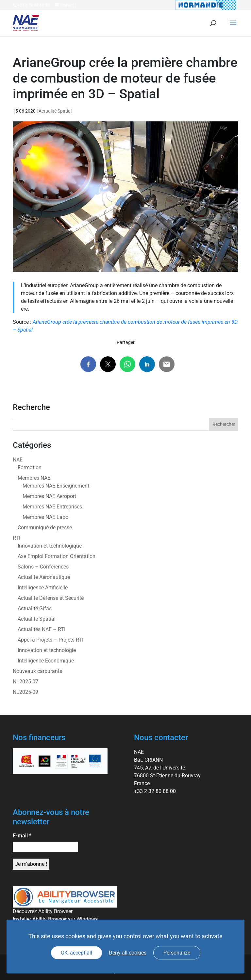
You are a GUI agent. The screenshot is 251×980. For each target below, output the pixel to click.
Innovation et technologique (50, 546)
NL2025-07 (25, 682)
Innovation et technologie (47, 650)
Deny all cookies (128, 953)
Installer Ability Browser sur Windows (55, 919)
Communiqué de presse (45, 528)
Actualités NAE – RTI (42, 629)
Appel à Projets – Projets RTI (50, 640)
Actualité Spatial (55, 111)
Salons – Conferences (43, 567)
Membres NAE (34, 478)
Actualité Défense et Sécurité (51, 598)
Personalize (177, 953)
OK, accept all (76, 953)
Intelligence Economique (46, 661)
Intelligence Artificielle (43, 588)
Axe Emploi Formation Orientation (57, 556)
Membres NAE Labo (45, 517)
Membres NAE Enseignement (56, 486)
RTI (17, 538)
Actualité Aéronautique (44, 577)
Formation (30, 467)
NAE (18, 460)
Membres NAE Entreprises (52, 507)
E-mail (22, 836)
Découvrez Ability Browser (43, 911)
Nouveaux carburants (37, 671)
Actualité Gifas (35, 608)
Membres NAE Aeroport (49, 496)
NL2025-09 (25, 692)
